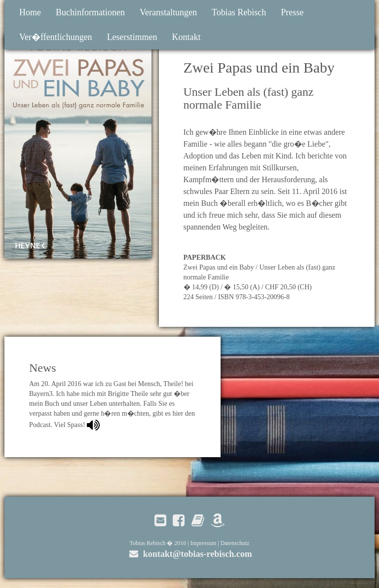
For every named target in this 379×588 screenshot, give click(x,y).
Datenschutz (235, 543)
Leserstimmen (132, 37)
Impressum (203, 543)
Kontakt (187, 37)
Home (30, 12)
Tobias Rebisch (239, 12)
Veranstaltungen (168, 12)
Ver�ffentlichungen (56, 37)
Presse (292, 12)
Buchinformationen (90, 12)
